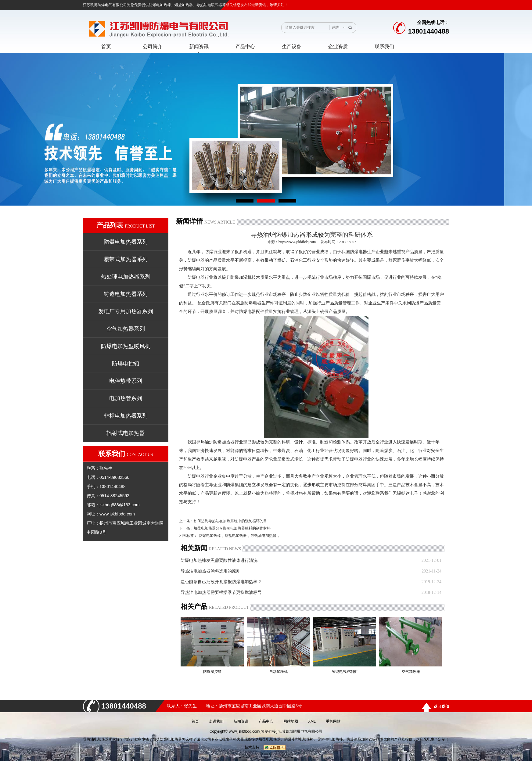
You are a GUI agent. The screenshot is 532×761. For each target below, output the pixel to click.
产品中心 (266, 721)
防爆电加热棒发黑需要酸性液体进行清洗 (219, 560)
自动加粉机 (279, 672)
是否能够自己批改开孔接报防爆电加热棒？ (221, 582)
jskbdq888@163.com (120, 505)
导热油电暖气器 (209, 5)
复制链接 (268, 731)
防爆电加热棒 (160, 5)
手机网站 (333, 721)
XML (312, 721)
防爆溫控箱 (212, 672)
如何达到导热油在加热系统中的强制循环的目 (230, 521)
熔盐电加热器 (236, 536)
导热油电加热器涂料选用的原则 (210, 571)
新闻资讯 (241, 721)
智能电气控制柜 (345, 672)
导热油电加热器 (264, 536)
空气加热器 (411, 672)
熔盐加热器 (184, 5)
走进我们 (216, 721)
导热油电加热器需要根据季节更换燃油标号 (221, 592)
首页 (195, 721)
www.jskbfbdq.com (117, 514)
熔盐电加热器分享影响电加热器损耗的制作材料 (232, 528)
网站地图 (291, 721)
